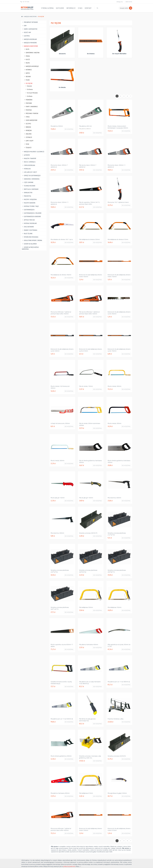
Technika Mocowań (28, 186)
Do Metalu (29, 96)
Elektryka (26, 36)
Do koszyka (69, 129)
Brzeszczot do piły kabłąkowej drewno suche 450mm (119, 313)
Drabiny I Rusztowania (30, 230)
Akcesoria (28, 86)
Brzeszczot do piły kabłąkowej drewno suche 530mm (62, 350)
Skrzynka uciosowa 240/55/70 (88, 533)
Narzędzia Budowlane (29, 39)
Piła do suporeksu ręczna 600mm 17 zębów (62, 645)
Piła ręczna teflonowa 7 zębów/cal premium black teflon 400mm (61, 829)
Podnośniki (28, 100)
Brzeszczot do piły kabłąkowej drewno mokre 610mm (119, 829)
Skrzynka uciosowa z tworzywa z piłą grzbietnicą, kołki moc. (90, 757)
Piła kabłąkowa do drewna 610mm (118, 239)
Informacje (71, 8)
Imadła (27, 56)
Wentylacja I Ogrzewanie (30, 189)
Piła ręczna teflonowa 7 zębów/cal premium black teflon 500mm (89, 313)
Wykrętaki (28, 130)
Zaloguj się (120, 2)
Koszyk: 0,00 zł (124, 8)
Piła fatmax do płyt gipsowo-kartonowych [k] (88, 720)
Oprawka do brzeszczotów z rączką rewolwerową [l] (61, 683)
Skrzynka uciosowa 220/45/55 (117, 756)
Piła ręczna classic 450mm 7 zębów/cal (88, 166)
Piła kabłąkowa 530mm (86, 607)
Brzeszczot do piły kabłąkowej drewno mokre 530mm (91, 829)
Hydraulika (26, 169)
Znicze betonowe (28, 227)
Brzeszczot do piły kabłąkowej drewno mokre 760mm (119, 276)
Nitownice (28, 70)
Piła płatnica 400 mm (85, 126)
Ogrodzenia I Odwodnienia (31, 179)
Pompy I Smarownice (31, 107)
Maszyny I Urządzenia (29, 199)
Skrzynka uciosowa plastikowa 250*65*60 (88, 571)
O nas (80, 8)
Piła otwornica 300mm (114, 498)
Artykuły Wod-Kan (28, 220)
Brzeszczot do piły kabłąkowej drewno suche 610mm (91, 350)
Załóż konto (129, 2)
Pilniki (27, 80)
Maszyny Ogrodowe (29, 203)
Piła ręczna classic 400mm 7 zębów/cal (59, 166)
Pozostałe (28, 110)
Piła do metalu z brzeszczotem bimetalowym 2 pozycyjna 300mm (118, 127)
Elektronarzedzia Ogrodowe (31, 216)
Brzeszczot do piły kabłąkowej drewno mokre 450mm (91, 276)
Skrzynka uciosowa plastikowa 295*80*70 (117, 571)
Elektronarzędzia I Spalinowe (32, 213)
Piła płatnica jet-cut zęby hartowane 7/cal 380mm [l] (90, 683)
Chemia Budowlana (28, 165)
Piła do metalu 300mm (114, 386)
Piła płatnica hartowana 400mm (89, 644)
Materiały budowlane (29, 223)
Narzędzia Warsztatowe (30, 17)
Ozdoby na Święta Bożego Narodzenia (30, 248)
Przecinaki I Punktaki (31, 113)
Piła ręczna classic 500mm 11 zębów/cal (60, 203)
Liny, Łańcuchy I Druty (29, 172)
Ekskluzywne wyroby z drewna (32, 240)
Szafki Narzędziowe (30, 120)
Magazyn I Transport (29, 158)
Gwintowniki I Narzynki (32, 53)
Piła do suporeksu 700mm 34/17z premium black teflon (89, 203)
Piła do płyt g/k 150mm (58, 498)
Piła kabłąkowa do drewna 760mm (61, 275)
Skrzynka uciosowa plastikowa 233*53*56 (60, 571)
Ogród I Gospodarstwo (30, 29)
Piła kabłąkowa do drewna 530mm (89, 239)
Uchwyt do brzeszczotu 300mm (60, 423)
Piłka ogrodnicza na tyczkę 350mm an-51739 (119, 645)
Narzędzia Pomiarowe (29, 43)
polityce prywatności (69, 866)
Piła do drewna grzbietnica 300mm (61, 756)
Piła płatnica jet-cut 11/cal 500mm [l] (62, 719)
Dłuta (26, 49)
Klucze (27, 59)
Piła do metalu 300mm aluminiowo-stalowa (90, 424)
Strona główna (47, 8)
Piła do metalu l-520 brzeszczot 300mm (60, 387)
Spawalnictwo (27, 193)
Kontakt (88, 8)
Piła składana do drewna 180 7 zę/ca (62, 239)
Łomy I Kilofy (29, 141)
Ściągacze (28, 148)
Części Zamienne (28, 182)
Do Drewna (29, 89)
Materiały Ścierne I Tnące (30, 206)
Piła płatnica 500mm (57, 126)
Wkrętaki (27, 127)
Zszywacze (28, 137)
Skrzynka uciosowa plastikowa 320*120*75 (60, 608)
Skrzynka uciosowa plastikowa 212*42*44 (117, 534)
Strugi (27, 117)
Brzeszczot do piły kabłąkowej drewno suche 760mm (119, 350)
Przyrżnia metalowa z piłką (115, 719)
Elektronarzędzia (28, 210)
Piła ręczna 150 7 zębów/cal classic (118, 202)
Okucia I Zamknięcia (29, 162)
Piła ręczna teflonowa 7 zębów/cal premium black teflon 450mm (61, 313)
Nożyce (27, 73)
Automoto (26, 155)
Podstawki (28, 103)
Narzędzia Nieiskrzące (31, 66)
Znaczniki (28, 134)
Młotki (27, 63)
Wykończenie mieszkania (30, 237)
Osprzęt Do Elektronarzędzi (31, 176)
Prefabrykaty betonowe (30, 22)
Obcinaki (27, 77)
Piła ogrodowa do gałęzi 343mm (117, 793)
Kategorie (60, 8)
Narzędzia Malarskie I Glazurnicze (33, 152)
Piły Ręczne (28, 83)
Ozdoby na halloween (29, 244)
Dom (24, 26)
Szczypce (27, 124)
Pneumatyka (26, 196)
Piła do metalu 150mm (86, 386)
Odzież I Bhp (26, 32)
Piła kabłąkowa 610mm (86, 793)
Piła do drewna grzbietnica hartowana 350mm (119, 461)
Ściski (26, 144)
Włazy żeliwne (27, 234)
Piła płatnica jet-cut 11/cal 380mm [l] (119, 682)
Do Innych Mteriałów (31, 93)
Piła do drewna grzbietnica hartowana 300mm (90, 461)
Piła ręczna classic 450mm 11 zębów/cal (117, 166)
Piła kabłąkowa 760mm (115, 607)
